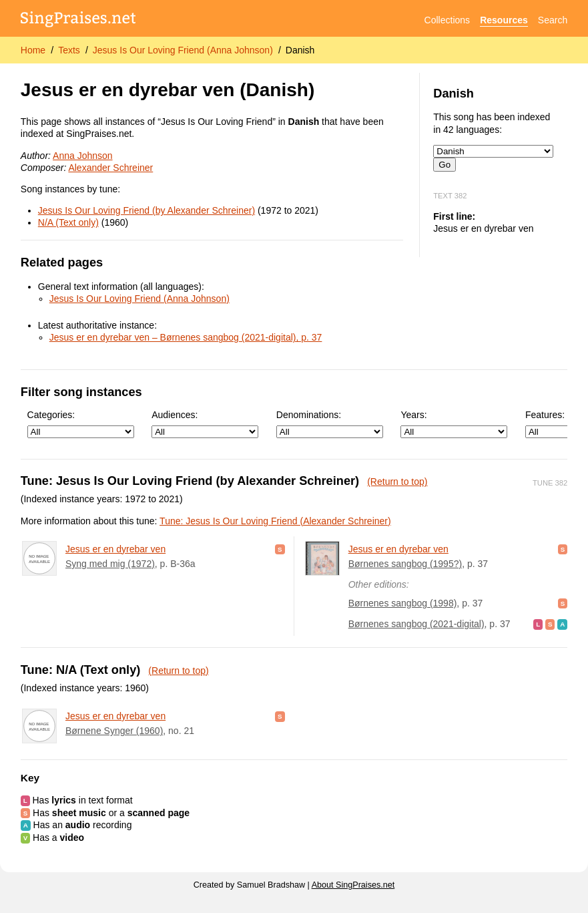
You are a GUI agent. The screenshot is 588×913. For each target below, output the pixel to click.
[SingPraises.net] (78, 20)
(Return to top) (397, 482)
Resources (504, 20)
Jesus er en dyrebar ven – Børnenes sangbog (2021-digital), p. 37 (186, 337)
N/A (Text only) (68, 222)
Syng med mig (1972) (110, 564)
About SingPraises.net (353, 885)
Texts (69, 50)
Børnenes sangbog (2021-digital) (416, 624)
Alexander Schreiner (110, 168)
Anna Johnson (83, 156)
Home (33, 50)
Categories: (81, 424)
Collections (447, 20)
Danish (300, 50)
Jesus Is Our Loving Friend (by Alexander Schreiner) (146, 210)
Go (445, 165)
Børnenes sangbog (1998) (403, 603)
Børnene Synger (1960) (114, 731)
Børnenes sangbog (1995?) (405, 564)
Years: (454, 424)
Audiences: (205, 424)
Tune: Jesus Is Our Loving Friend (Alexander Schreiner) (275, 521)
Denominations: (330, 424)
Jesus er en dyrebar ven (115, 549)
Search (553, 20)
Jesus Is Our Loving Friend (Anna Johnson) (183, 50)
